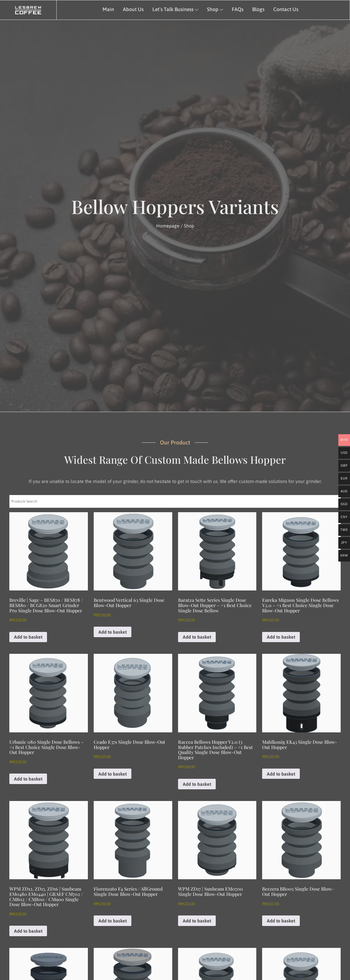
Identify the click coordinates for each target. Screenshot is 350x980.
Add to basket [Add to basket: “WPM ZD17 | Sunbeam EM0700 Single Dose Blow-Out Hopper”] (197, 921)
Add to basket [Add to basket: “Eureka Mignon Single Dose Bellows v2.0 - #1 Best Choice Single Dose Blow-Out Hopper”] (281, 637)
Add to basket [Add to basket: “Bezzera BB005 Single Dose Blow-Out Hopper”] (281, 921)
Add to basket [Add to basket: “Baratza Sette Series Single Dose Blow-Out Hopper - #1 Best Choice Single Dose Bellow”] (197, 637)
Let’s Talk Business (175, 9)
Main (108, 9)
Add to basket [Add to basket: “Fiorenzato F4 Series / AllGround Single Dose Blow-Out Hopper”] (113, 921)
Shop (215, 9)
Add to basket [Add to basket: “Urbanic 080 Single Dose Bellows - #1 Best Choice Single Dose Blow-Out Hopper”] (28, 779)
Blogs (258, 9)
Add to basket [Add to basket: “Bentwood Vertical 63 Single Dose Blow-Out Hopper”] (113, 632)
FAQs (238, 9)
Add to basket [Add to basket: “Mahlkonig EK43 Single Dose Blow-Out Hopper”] (281, 774)
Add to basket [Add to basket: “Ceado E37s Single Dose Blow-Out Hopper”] (113, 774)
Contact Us (286, 9)
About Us (133, 9)
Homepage (168, 226)
